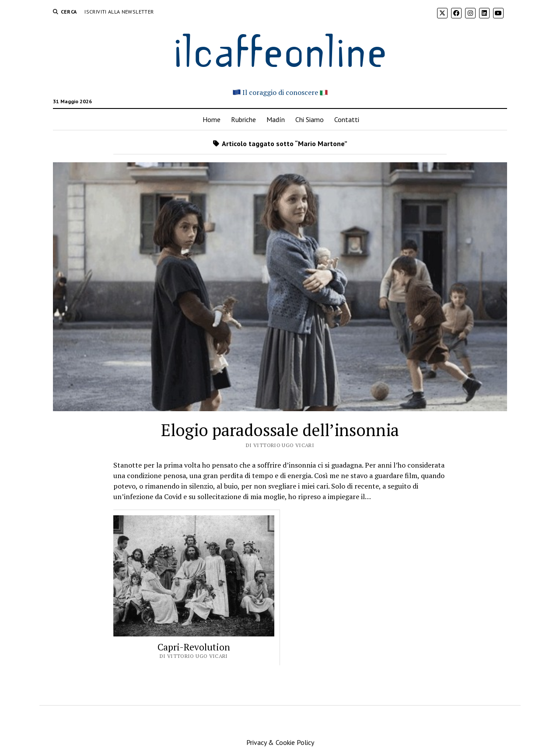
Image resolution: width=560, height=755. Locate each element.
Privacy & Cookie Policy (280, 742)
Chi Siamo (310, 119)
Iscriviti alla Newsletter (119, 12)
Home (212, 119)
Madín (276, 119)
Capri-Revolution (194, 647)
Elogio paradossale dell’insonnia (280, 430)
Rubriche (243, 119)
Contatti (347, 119)
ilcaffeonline (280, 49)
